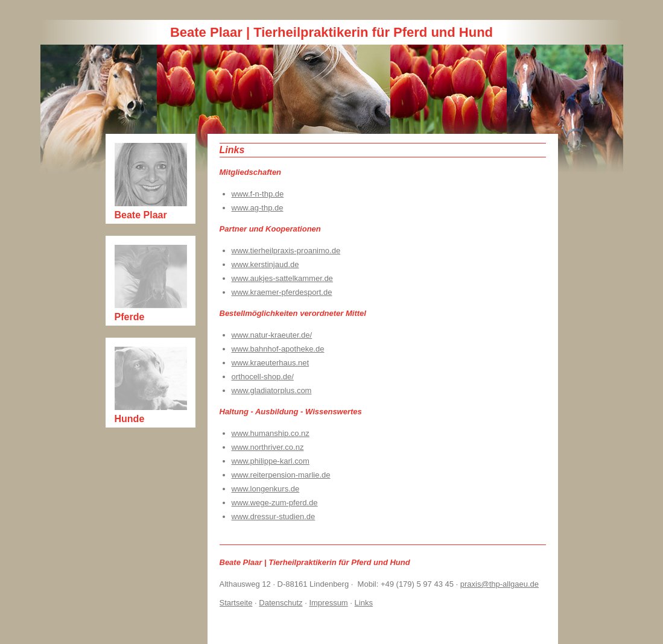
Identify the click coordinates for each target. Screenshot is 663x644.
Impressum (328, 603)
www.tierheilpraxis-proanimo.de (286, 251)
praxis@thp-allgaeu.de (500, 584)
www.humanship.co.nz (271, 433)
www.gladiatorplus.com (272, 390)
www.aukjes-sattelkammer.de (282, 278)
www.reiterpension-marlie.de (281, 475)
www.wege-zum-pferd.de (275, 503)
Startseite (236, 603)
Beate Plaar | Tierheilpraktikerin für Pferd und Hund (331, 32)
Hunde (130, 419)
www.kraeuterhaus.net (271, 363)
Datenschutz (281, 603)
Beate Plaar (141, 215)
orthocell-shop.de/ (263, 377)
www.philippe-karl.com (271, 461)
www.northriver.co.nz (268, 447)
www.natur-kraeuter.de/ (272, 335)
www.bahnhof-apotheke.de (278, 349)
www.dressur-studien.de (274, 516)
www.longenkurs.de (266, 489)
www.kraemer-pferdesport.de (282, 292)
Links (364, 603)
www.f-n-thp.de (258, 194)
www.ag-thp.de (258, 208)
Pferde (130, 317)
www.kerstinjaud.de (265, 264)
